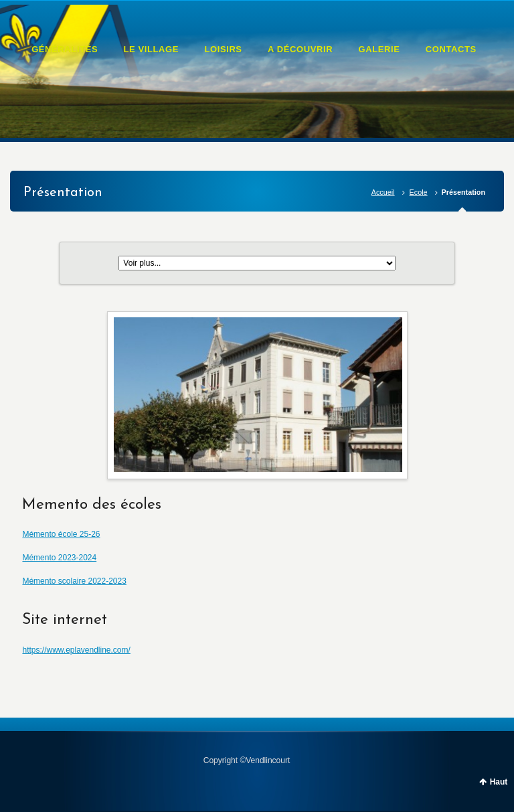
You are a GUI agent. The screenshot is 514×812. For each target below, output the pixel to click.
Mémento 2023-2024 (59, 558)
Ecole (419, 192)
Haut (499, 782)
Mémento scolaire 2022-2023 (74, 581)
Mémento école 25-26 (61, 534)
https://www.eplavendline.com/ (76, 650)
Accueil (383, 192)
